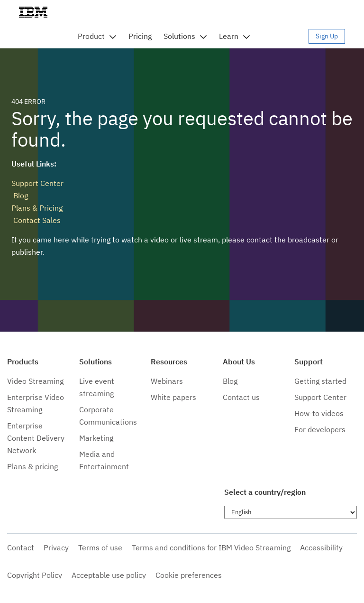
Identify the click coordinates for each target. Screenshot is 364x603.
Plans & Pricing (37, 208)
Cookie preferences (189, 575)
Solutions (179, 36)
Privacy (56, 547)
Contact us (241, 397)
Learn (229, 36)
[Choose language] (291, 512)
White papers (173, 397)
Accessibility (321, 547)
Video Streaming (35, 381)
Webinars (167, 381)
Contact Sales (36, 220)
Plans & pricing (32, 466)
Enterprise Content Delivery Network (36, 438)
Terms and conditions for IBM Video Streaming (211, 547)
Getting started (320, 381)
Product (91, 36)
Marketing (96, 438)
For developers (320, 429)
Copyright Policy (35, 575)
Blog (20, 195)
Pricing (140, 36)
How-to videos (319, 413)
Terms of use (100, 547)
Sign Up (327, 36)
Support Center (37, 183)
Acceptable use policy (109, 575)
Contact (21, 547)
